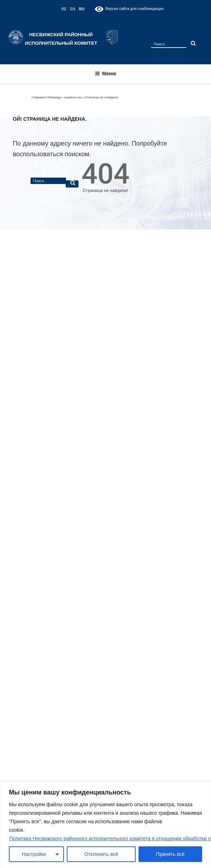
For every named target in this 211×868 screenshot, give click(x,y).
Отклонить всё (101, 854)
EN (73, 9)
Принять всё (170, 854)
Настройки (34, 854)
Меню (106, 74)
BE (64, 9)
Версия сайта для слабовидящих (129, 9)
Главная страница (46, 97)
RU (82, 9)
